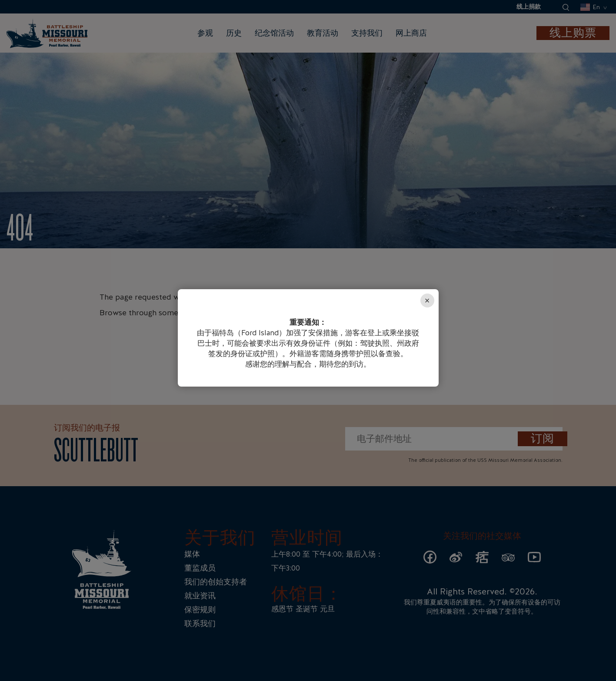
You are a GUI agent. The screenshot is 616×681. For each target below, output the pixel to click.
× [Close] (427, 300)
